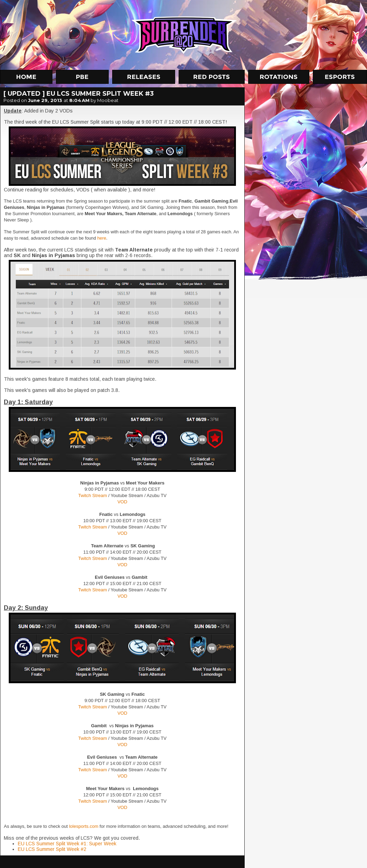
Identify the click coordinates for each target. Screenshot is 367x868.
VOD (122, 502)
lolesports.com (84, 826)
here (102, 238)
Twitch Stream (93, 495)
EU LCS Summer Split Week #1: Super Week (67, 844)
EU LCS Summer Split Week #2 (52, 849)
